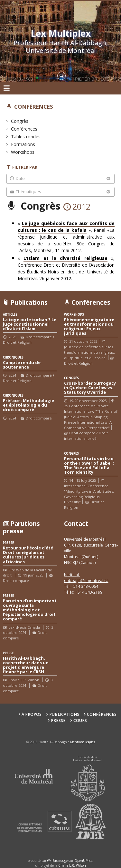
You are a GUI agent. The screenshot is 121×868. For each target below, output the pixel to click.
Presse (58, 720)
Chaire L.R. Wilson (72, 865)
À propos (32, 714)
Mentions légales (83, 742)
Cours (80, 720)
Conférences (34, 107)
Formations (23, 144)
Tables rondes (26, 137)
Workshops (23, 152)
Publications (64, 714)
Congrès (20, 121)
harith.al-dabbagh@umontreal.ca (86, 578)
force (60, 861)
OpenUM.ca (83, 861)
